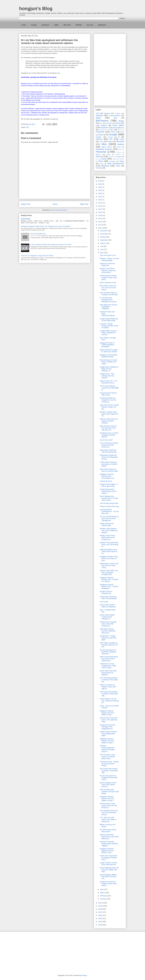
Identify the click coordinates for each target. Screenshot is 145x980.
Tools (100, 161)
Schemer (118, 154)
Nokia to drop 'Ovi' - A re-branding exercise (109, 382)
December (104, 231)
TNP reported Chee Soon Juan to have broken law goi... (109, 813)
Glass (122, 132)
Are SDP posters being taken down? (108, 831)
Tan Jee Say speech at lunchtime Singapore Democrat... (108, 652)
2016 (100, 212)
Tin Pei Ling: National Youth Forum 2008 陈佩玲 (109, 388)
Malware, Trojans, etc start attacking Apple (109, 259)
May (102, 253)
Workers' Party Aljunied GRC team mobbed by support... (109, 531)
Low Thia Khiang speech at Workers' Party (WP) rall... (109, 680)
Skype (119, 157)
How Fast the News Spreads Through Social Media (109, 792)
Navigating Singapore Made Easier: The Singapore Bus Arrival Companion (46, 226)
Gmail (101, 135)
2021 (100, 197)
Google (34, 25)
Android (99, 116)
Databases (102, 25)
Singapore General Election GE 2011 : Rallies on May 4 (107, 741)
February (104, 896)
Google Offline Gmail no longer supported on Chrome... (108, 333)
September (104, 240)
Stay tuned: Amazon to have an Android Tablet (109, 470)
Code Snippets (101, 125)
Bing (115, 118)
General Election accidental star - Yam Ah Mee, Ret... (109, 512)
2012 (100, 225)
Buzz (101, 123)
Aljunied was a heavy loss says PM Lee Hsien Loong (109, 566)
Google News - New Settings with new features (107, 376)
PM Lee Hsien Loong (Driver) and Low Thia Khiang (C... (108, 806)
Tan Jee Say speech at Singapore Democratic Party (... (109, 778)
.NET (98, 113)
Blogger (121, 121)
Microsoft (67, 25)
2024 (100, 187)
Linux (101, 142)
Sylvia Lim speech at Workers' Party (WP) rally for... (108, 687)
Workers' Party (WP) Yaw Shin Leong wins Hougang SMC (109, 573)
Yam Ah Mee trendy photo (109, 503)
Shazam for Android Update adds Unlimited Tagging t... (109, 844)
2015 (100, 215)
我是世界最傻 (25, 219)
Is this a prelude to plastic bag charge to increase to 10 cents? (51, 245)
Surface (122, 159)
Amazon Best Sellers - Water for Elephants (108, 606)
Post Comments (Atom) (59, 210)
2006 (100, 915)
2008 (100, 909)
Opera (119, 147)
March (103, 893)
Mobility (79, 25)
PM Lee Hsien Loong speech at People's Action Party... (107, 757)
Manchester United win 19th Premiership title (108, 451)
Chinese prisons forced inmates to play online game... (108, 278)
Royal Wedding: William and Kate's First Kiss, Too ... (108, 877)
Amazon (107, 113)
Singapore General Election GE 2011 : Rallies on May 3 (107, 799)
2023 (100, 190)
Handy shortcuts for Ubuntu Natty (107, 524)
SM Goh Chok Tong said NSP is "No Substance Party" (109, 720)
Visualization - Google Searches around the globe (108, 638)
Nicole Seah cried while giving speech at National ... (108, 673)
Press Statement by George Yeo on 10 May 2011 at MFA (109, 498)
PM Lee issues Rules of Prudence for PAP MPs (109, 294)
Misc (28, 127)
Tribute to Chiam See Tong (109, 506)
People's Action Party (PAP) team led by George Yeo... (107, 538)
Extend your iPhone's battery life (107, 265)
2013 (100, 222)
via (58, 73)
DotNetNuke (103, 130)
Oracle (120, 149)
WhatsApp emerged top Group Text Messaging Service (109, 457)
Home (24, 25)
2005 (100, 918)
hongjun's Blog (36, 8)
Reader (98, 154)
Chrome (118, 123)
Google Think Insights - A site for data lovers (109, 485)
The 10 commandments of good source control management (109, 518)
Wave (102, 164)
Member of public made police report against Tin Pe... (109, 414)
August (103, 243)
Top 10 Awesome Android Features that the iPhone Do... (109, 445)
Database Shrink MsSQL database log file (109, 356)
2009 (100, 906)
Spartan (115, 159)
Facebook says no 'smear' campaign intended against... (109, 435)
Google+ (99, 137)
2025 (100, 184)
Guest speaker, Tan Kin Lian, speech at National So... (109, 701)
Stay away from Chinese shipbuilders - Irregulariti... (109, 307)
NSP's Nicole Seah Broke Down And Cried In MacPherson (109, 659)
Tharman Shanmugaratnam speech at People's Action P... (107, 749)
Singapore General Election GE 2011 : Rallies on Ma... (107, 713)
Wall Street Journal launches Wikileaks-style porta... (108, 631)
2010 (100, 903)
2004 (100, 922)
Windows (105, 166)
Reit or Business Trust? (108, 283)
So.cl (97, 159)
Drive (112, 130)
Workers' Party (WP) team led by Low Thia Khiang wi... (109, 545)
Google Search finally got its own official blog (109, 320)
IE (119, 137)
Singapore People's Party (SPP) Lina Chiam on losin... (109, 559)
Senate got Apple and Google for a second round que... (108, 400)
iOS (111, 139)
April (102, 889)
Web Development (116, 164)
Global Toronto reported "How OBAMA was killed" (108, 734)
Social (104, 159)
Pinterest (119, 152)
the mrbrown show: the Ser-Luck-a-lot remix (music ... (108, 288)
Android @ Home (106, 481)
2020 (100, 200)
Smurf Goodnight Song (38, 234)
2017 (100, 209)
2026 (100, 181)
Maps (110, 142)
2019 (100, 203)
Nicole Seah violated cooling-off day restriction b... (107, 617)
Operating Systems (104, 149)
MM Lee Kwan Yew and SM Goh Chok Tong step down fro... (108, 428)
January (103, 899)
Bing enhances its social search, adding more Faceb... (108, 362)
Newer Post (26, 204)
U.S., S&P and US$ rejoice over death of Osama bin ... (108, 820)
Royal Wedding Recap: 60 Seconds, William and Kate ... (109, 870)
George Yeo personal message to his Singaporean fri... (107, 727)
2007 (100, 912)
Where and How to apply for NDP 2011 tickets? (109, 351)
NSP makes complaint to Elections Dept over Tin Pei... (109, 645)
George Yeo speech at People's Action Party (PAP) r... (108, 884)
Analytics (118, 114)
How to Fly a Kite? (106, 440)
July (102, 246)
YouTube (99, 168)
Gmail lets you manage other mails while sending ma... (108, 624)
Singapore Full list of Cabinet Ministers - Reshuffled (107, 345)
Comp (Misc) (118, 125)
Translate (112, 161)
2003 (100, 925)
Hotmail (110, 137)
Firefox (113, 132)
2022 (100, 193)
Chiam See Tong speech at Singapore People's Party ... (109, 858)
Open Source (107, 147)
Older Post (84, 204)
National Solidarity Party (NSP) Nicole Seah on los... (109, 552)
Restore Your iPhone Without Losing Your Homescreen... (108, 271)
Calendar (109, 123)
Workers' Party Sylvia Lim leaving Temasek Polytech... (109, 421)
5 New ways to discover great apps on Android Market (109, 464)
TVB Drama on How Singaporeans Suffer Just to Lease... (108, 666)
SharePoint (111, 157)
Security (90, 25)
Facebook (45, 25)
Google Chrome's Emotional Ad (106, 592)
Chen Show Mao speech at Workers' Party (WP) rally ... (109, 694)
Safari (108, 154)
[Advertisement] (110, 69)
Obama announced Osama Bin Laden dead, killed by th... (109, 837)
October (103, 237)
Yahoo (118, 166)
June (102, 249)
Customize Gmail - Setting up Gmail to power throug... (109, 764)
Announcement (115, 116)
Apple (56, 25)
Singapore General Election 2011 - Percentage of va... (107, 476)
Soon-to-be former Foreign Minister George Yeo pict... (109, 407)
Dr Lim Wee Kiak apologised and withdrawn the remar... (109, 300)
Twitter (122, 161)
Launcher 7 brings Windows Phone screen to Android (109, 326)
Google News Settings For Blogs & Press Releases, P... (109, 369)
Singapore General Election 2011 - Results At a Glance (109, 580)
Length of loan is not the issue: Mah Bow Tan (108, 864)
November (104, 234)
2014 (100, 219)
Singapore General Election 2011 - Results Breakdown (109, 587)
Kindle (122, 139)
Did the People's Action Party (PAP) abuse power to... (108, 785)
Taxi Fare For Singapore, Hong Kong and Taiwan (37, 256)
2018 (100, 206)
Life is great (104, 602)
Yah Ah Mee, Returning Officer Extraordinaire (108, 598)
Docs (122, 128)
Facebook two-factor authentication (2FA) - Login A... (108, 491)
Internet (99, 139)
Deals (115, 128)
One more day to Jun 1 (108, 255)
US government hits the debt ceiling (108, 394)
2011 (100, 228)
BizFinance (102, 121)
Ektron (120, 130)
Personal (101, 152)
